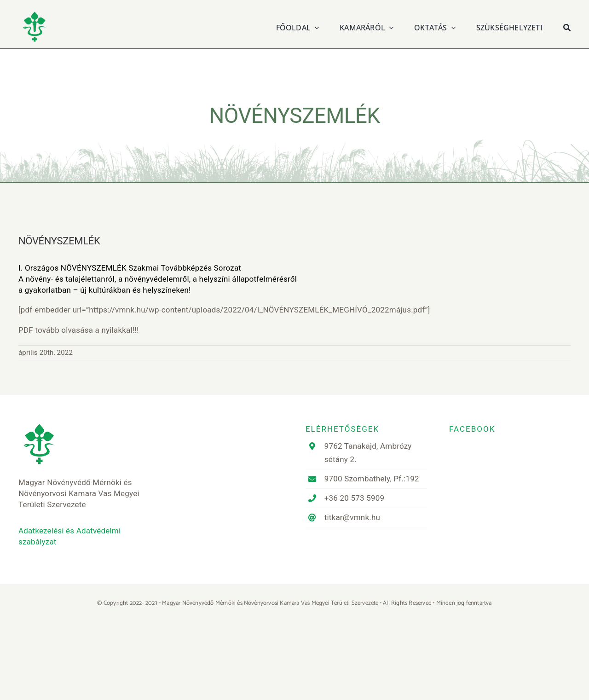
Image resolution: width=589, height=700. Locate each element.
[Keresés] (567, 26)
